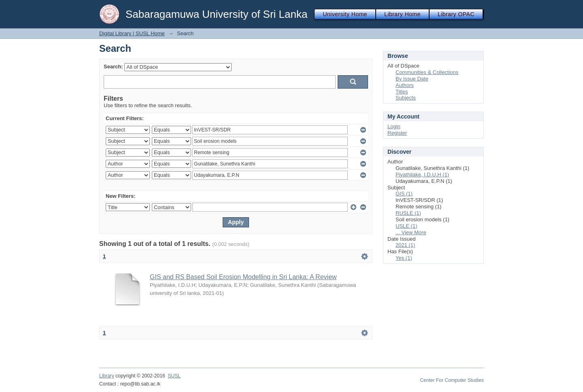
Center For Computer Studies (452, 380)
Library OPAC (456, 14)
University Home (345, 14)
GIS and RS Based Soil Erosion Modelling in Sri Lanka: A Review (243, 277)
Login (394, 126)
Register (397, 133)
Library (107, 376)
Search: (113, 67)
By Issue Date (412, 79)
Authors (405, 85)
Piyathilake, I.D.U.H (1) (422, 175)
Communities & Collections (427, 72)
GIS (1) (404, 194)
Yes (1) (404, 258)
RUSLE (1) (408, 213)
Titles (402, 92)
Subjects (406, 98)
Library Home (402, 14)
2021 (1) (405, 245)
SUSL (174, 376)
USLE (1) (406, 226)
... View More (411, 232)
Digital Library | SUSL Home (132, 33)
